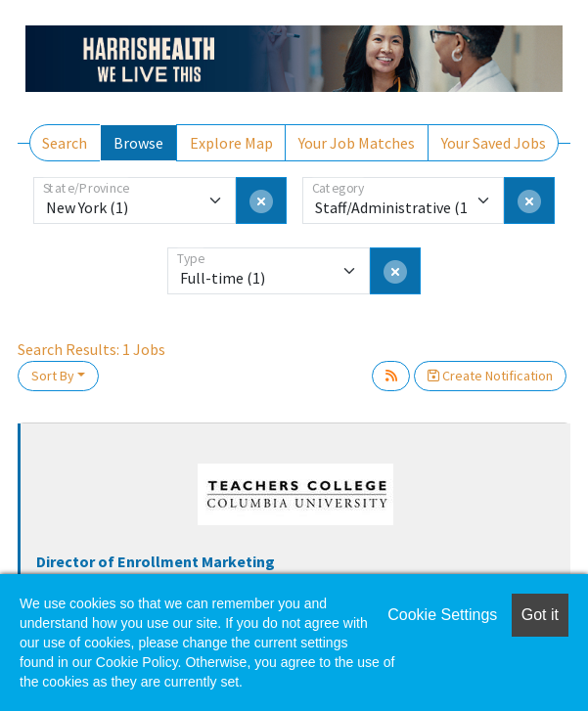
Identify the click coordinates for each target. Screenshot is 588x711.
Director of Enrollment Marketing (156, 561)
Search (65, 143)
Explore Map (231, 143)
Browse (138, 143)
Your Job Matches (357, 143)
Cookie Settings (442, 615)
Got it (540, 615)
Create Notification (490, 376)
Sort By (53, 376)
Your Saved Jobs (494, 143)
